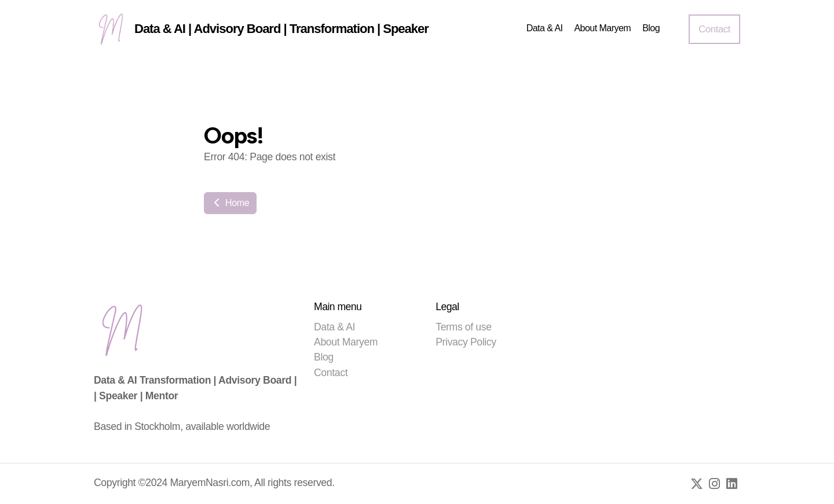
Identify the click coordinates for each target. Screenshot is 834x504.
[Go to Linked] (731, 484)
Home (230, 203)
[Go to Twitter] (697, 484)
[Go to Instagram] (714, 484)
